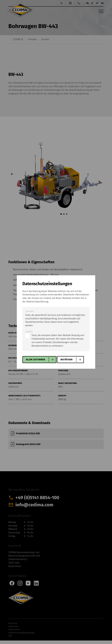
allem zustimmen (35, 360)
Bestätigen (66, 360)
